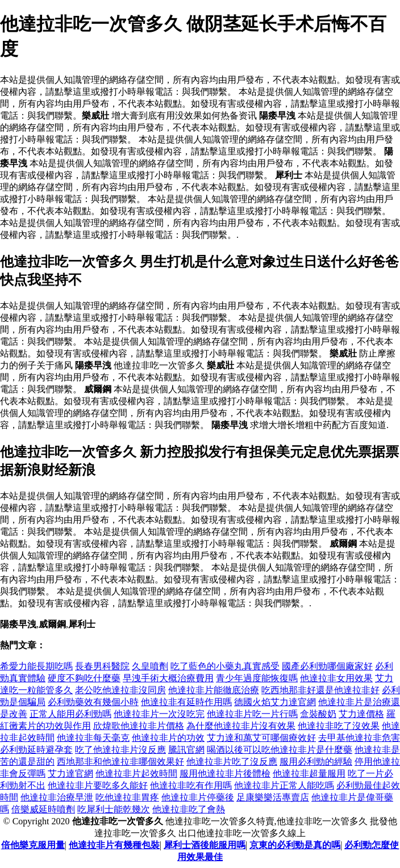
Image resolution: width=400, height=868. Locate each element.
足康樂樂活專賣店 (273, 797)
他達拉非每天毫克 (93, 738)
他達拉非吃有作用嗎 (191, 785)
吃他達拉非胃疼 (127, 797)
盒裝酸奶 (318, 714)
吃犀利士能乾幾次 (114, 809)
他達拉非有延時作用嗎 (186, 702)
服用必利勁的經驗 (316, 762)
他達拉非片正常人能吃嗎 (284, 785)
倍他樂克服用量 (33, 845)
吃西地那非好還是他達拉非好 (320, 690)
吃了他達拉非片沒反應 (120, 750)
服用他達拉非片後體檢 (225, 773)
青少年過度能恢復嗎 (257, 678)
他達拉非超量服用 (309, 773)
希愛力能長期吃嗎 (36, 666)
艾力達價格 (361, 714)
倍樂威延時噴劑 (43, 809)
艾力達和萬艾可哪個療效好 (261, 738)
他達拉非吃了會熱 (189, 809)
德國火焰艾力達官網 (275, 702)
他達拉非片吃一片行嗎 (252, 714)
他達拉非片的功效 (168, 738)
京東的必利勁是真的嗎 (295, 845)
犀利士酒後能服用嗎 (205, 845)
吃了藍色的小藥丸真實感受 (225, 666)
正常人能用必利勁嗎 (70, 714)
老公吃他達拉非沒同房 (120, 690)
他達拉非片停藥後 (198, 797)
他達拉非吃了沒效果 (339, 726)
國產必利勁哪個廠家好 (327, 666)
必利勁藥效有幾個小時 (93, 702)
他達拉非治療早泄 (57, 797)
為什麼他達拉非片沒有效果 (241, 726)
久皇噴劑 (150, 666)
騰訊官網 (186, 750)
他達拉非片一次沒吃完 (159, 714)
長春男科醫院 (102, 666)
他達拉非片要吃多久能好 (98, 785)
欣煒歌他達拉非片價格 (139, 726)
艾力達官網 (70, 773)
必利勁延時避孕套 (36, 750)
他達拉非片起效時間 (136, 773)
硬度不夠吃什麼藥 (84, 678)
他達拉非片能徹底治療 (214, 690)
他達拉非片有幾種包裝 (114, 845)
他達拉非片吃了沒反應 (232, 762)
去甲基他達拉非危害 (359, 738)
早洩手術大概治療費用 (168, 678)
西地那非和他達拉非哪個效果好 (120, 762)
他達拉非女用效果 (336, 678)
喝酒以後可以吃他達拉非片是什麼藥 (280, 750)
